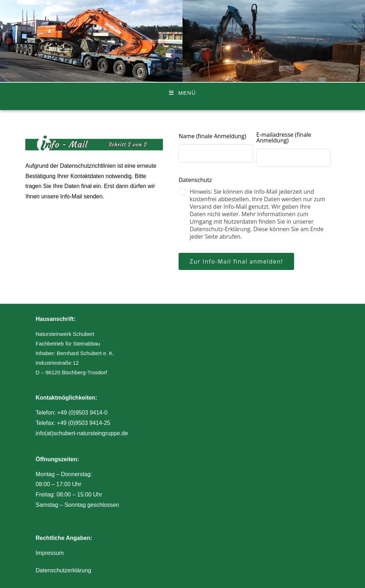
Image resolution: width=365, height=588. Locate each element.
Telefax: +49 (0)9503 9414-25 (73, 423)
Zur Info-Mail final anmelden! (236, 261)
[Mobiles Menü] (182, 93)
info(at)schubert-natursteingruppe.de (82, 433)
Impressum (50, 553)
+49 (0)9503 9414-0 (82, 413)
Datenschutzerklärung (63, 570)
